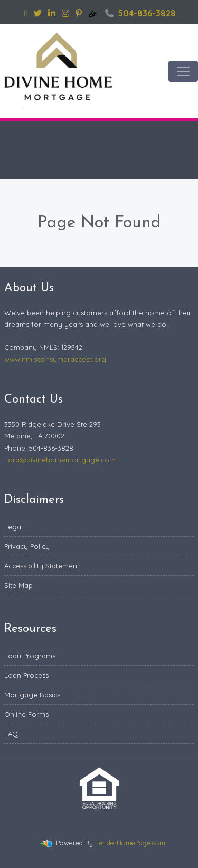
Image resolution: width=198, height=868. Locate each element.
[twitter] (37, 13)
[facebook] (26, 13)
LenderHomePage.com (130, 843)
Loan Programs (30, 656)
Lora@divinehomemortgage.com (60, 460)
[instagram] (65, 13)
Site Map (18, 585)
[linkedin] (52, 13)
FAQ (11, 734)
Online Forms (26, 714)
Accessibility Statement (42, 566)
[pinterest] (79, 13)
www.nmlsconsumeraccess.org (55, 359)
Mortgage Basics (32, 695)
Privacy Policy (27, 546)
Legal (13, 527)
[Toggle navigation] (183, 71)
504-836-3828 (140, 13)
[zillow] (93, 13)
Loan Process (26, 675)
